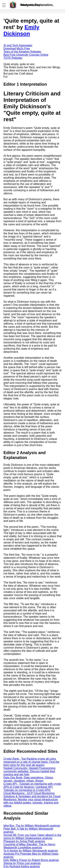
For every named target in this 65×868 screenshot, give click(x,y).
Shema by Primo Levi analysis (22, 863)
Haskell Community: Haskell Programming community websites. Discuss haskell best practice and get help (29, 771)
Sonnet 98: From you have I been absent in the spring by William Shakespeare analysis (32, 837)
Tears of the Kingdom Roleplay (22, 52)
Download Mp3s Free (17, 48)
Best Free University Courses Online (26, 55)
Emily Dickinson (21, 30)
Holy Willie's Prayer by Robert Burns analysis (31, 860)
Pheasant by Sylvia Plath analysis (24, 841)
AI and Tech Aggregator (18, 45)
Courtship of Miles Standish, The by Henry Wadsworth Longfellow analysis (29, 846)
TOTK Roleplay (13, 58)
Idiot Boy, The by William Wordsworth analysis (32, 826)
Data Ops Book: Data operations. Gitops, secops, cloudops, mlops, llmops (29, 779)
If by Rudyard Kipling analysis (22, 866)
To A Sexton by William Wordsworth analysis (31, 851)
